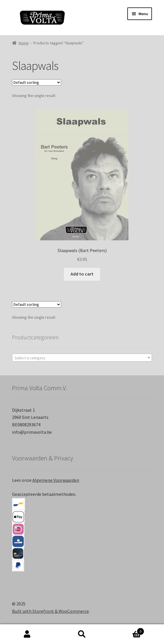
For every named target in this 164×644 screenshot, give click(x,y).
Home (24, 43)
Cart (127, 630)
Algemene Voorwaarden (56, 480)
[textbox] (82, 358)
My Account (27, 634)
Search (82, 634)
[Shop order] (37, 82)
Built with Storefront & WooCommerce (50, 611)
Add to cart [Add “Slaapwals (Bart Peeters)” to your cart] (82, 274)
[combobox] (82, 358)
